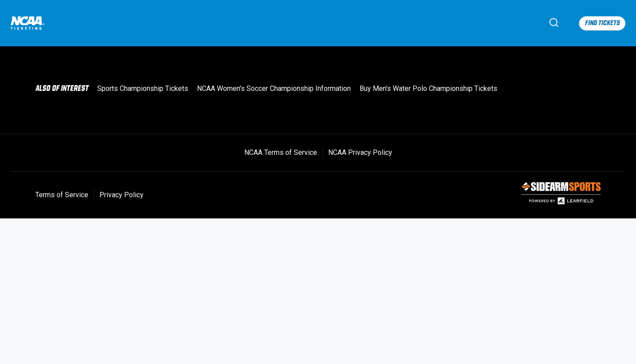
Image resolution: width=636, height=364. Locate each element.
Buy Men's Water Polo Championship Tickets (428, 88)
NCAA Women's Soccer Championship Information (274, 88)
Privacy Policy (121, 195)
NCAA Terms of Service (281, 152)
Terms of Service (62, 195)
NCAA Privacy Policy (360, 152)
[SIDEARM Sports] (561, 202)
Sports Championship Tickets (143, 88)
